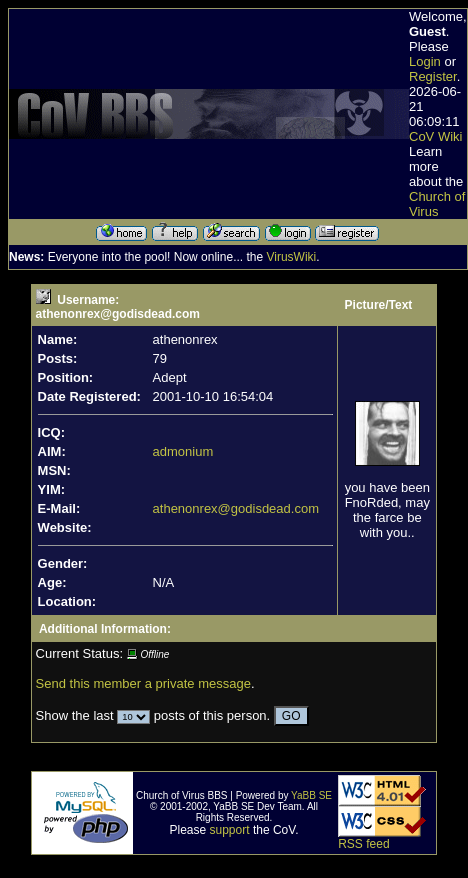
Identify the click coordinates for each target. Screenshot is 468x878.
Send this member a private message (143, 683)
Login (425, 61)
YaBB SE (311, 795)
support (230, 830)
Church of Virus (437, 204)
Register (433, 76)
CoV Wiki (435, 136)
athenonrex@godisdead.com (236, 508)
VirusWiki (291, 257)
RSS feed (363, 844)
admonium (183, 451)
